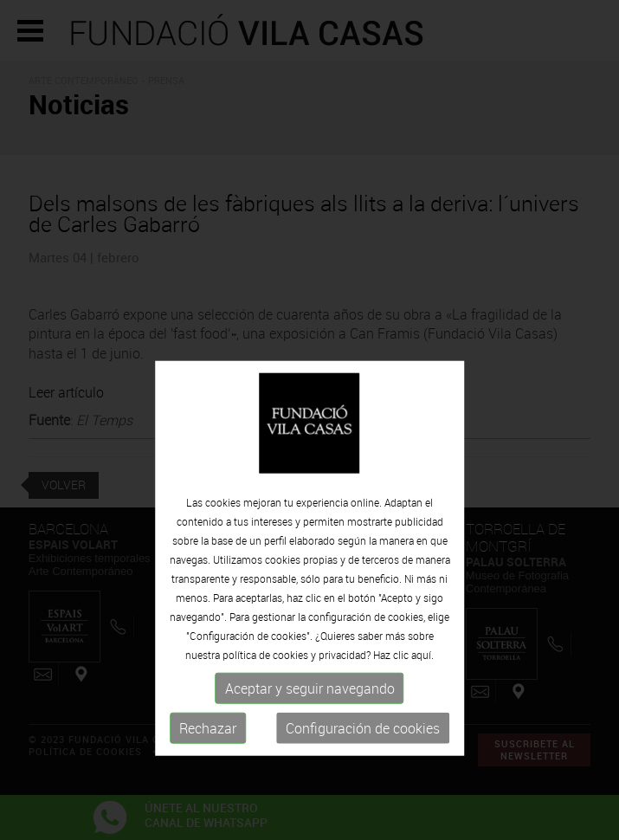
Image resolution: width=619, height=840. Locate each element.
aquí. (422, 685)
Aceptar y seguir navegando (310, 719)
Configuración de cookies (363, 759)
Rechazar (208, 759)
